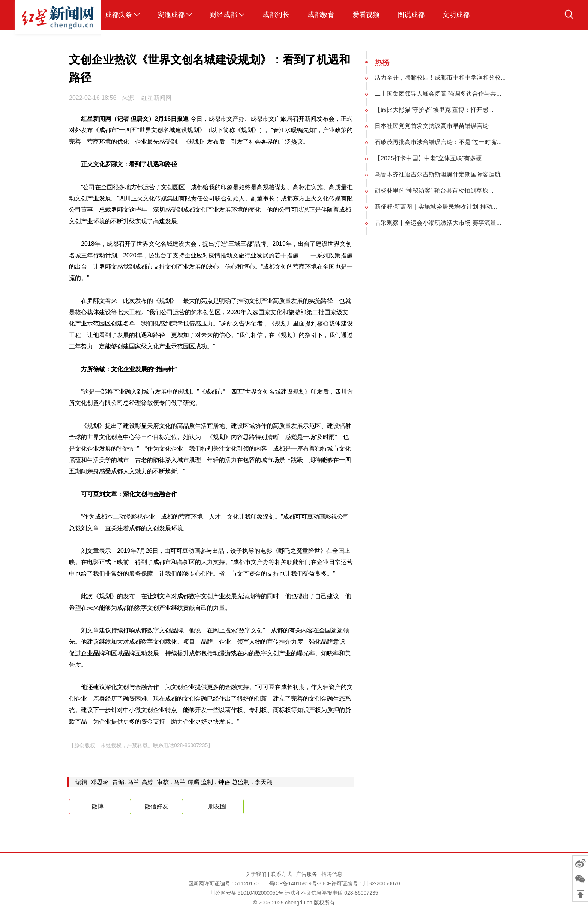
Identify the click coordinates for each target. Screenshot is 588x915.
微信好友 (156, 806)
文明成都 (456, 15)
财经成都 (223, 15)
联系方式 (281, 874)
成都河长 (276, 15)
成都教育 (321, 15)
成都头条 (118, 15)
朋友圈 (217, 806)
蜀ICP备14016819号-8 (295, 883)
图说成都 (411, 15)
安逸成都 (171, 15)
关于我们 (256, 874)
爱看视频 (366, 15)
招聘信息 (332, 874)
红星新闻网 (156, 98)
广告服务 (307, 874)
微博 (91, 807)
